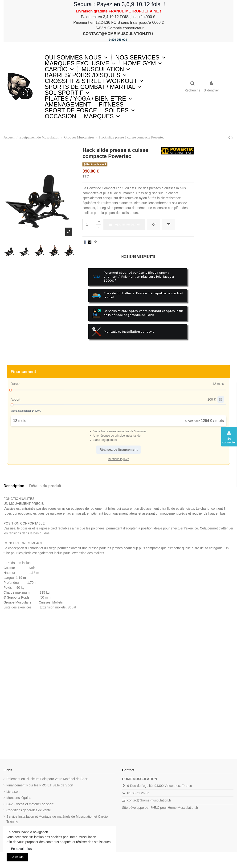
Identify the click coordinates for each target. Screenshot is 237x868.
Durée (15, 384)
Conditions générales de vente (29, 810)
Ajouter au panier (124, 224)
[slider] (11, 390)
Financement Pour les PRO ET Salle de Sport (40, 785)
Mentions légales (19, 798)
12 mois (218, 384)
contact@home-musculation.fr (149, 800)
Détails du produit (45, 486)
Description (14, 486)
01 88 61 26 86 (138, 793)
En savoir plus (21, 849)
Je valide (17, 857)
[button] (140, 57)
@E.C (155, 808)
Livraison (13, 792)
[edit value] (221, 399)
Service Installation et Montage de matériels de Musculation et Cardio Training (57, 819)
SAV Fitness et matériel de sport (30, 804)
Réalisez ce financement (118, 450)
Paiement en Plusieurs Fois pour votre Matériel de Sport (47, 779)
